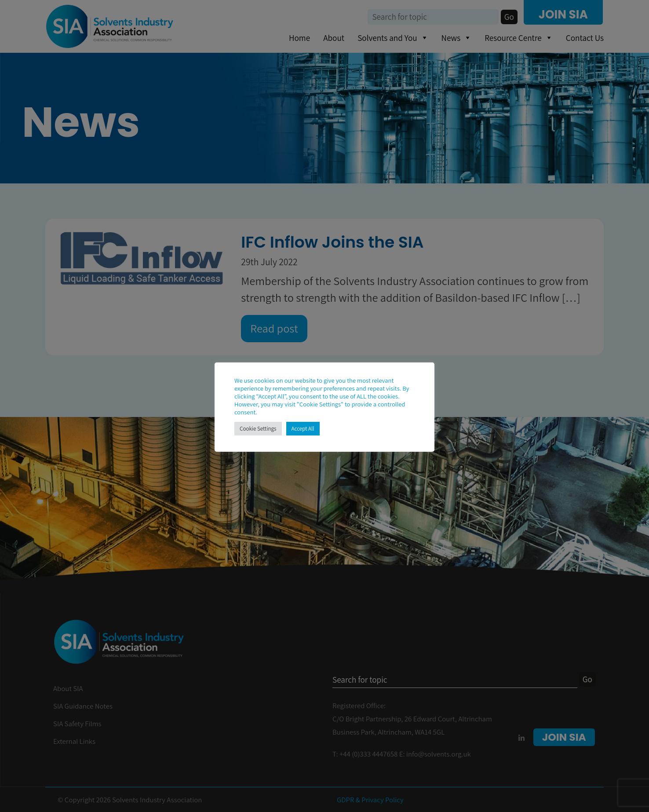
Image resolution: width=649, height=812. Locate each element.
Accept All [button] (303, 429)
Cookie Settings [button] (258, 429)
